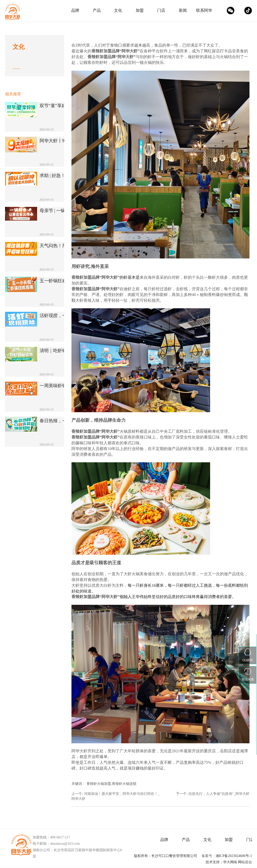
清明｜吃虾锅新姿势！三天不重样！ (62, 351)
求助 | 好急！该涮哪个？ (62, 176)
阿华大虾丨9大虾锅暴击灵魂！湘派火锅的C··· (62, 141)
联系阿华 (204, 10)
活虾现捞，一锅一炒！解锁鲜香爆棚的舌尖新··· (62, 316)
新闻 (183, 10)
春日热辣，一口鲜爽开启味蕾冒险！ (62, 421)
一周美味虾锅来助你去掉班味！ (62, 386)
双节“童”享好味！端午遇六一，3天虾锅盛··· (62, 106)
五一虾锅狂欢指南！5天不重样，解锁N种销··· (62, 281)
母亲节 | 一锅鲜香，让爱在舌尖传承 (62, 211)
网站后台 (245, 862)
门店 (161, 10)
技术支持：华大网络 (221, 862)
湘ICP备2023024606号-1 (234, 856)
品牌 (75, 10)
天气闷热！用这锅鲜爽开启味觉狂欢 (62, 246)
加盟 (140, 10)
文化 (118, 10)
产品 (97, 10)
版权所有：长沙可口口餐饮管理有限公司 (165, 856)
